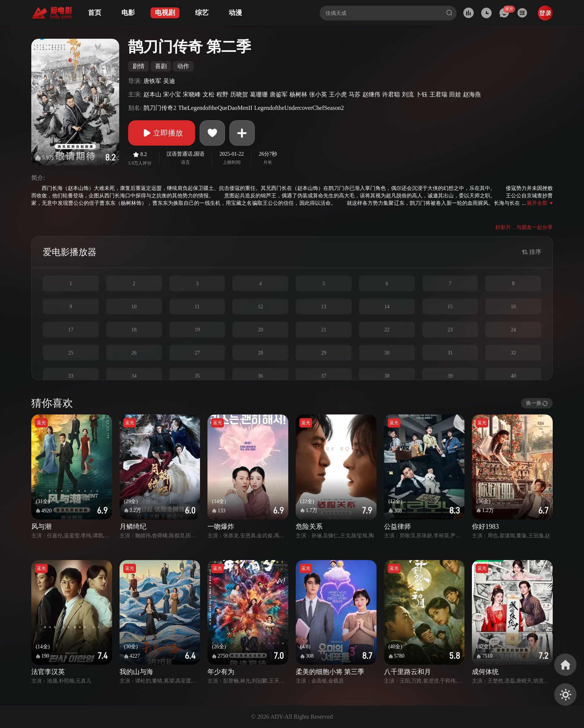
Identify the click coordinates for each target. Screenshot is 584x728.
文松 (209, 94)
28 (260, 353)
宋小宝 (172, 94)
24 (513, 330)
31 (450, 353)
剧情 (139, 66)
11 (197, 307)
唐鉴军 (279, 94)
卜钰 (422, 94)
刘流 (408, 94)
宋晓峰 (192, 94)
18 (134, 330)
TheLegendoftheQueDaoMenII (215, 108)
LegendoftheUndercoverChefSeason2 (299, 108)
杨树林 (298, 94)
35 (197, 376)
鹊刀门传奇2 (160, 108)
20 (260, 330)
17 (71, 330)
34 (134, 376)
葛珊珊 (259, 94)
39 (450, 376)
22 (387, 330)
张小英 (318, 94)
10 (134, 307)
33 (71, 376)
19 (197, 330)
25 (71, 353)
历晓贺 (239, 94)
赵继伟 (371, 94)
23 (450, 330)
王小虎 (338, 94)
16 (513, 307)
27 (197, 353)
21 (324, 330)
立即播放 (162, 133)
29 (324, 353)
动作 (183, 66)
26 (134, 353)
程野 (222, 94)
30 (387, 353)
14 (387, 307)
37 (324, 376)
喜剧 (161, 66)
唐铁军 (152, 81)
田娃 (455, 94)
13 (324, 307)
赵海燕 (472, 94)
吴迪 (169, 81)
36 (260, 376)
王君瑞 (438, 94)
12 (260, 307)
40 (513, 376)
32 (513, 353)
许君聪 (391, 94)
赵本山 (152, 94)
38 (387, 376)
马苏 (355, 94)
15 (450, 307)
